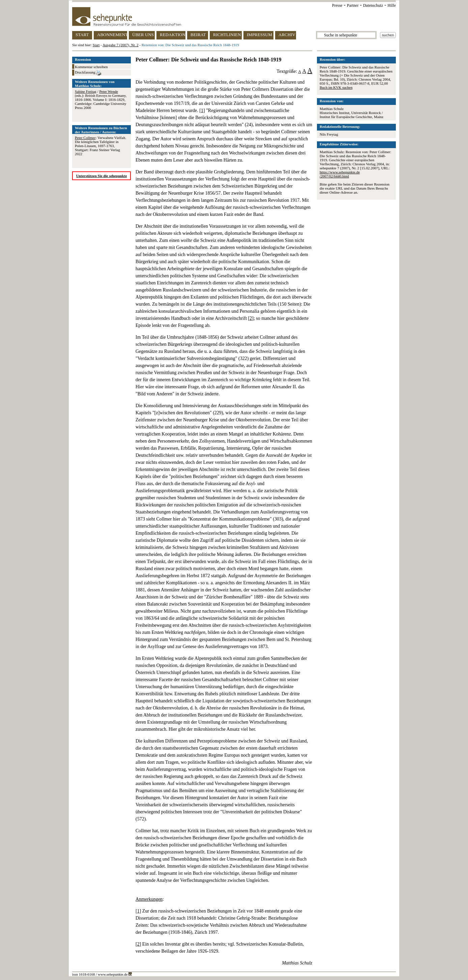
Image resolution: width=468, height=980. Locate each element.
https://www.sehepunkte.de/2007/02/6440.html (340, 174)
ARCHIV (287, 35)
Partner (353, 5)
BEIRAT (198, 35)
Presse (337, 5)
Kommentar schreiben (91, 67)
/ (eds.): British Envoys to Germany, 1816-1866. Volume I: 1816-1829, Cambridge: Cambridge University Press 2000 (101, 100)
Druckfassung (88, 73)
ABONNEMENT (112, 35)
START (82, 35)
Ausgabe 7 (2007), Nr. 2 (120, 45)
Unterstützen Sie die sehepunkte (102, 176)
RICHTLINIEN (227, 35)
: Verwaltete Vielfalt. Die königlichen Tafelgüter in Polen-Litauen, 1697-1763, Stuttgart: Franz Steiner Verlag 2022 (100, 146)
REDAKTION (173, 35)
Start (96, 45)
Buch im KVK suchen (336, 87)
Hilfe (392, 5)
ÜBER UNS (143, 35)
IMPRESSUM (259, 35)
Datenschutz (373, 5)
